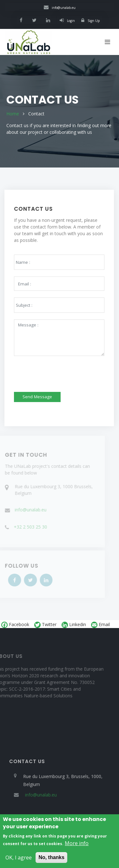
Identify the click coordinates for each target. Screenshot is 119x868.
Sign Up (90, 21)
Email (100, 625)
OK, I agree (19, 859)
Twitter (45, 625)
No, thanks (51, 859)
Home (13, 114)
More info (77, 845)
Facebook (15, 625)
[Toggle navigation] (107, 42)
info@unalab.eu (60, 8)
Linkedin (74, 625)
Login (67, 21)
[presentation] (55, 370)
